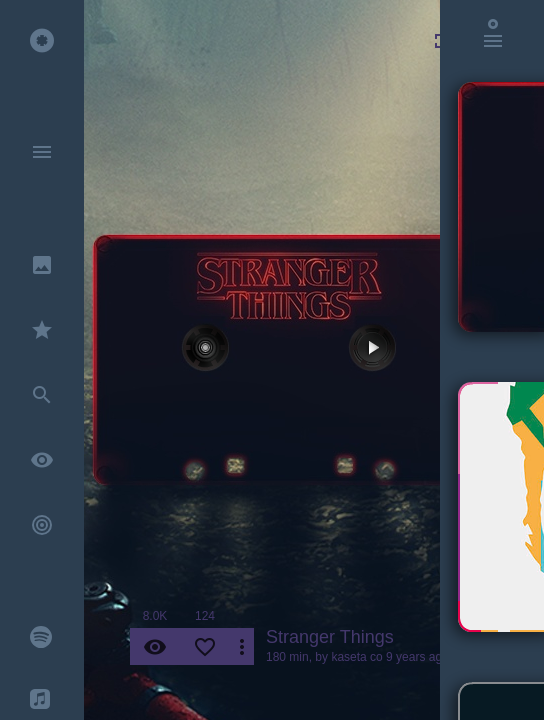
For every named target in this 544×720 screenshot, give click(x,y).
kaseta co (356, 657)
